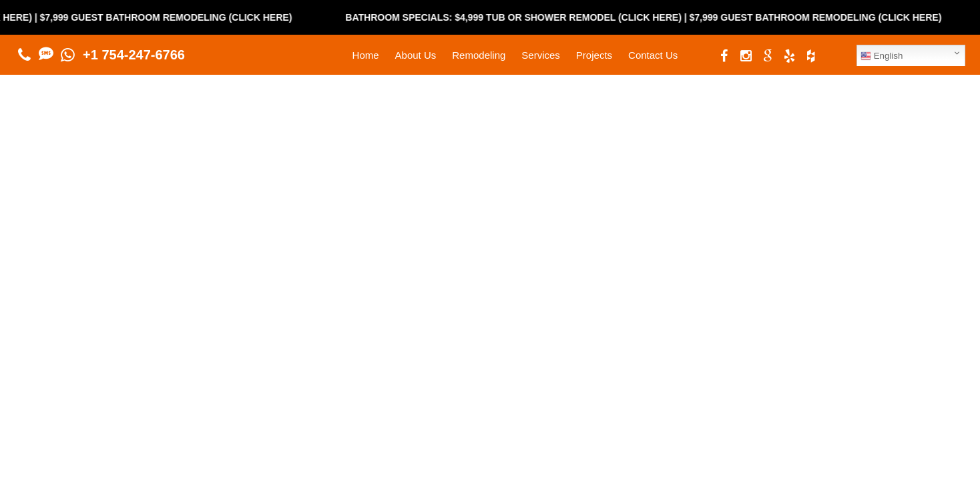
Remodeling (479, 55)
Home (366, 55)
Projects (594, 55)
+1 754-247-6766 (134, 55)
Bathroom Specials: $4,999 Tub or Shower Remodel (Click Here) (521, 17)
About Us (416, 55)
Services (541, 55)
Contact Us (653, 55)
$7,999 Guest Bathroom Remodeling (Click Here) (174, 17)
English (882, 56)
